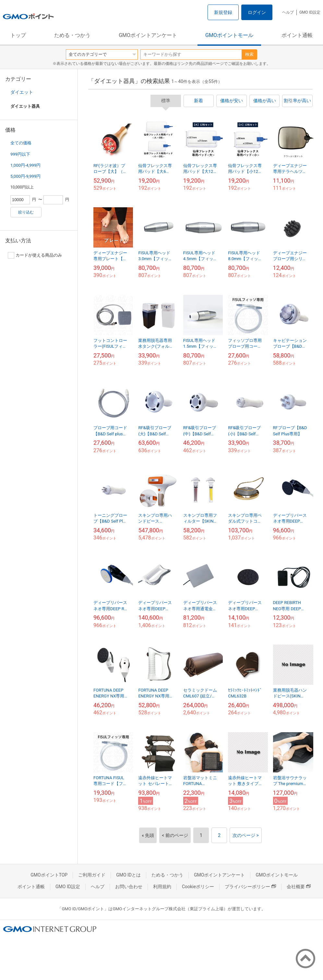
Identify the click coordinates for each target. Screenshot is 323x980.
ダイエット (22, 92)
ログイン (257, 12)
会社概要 (299, 887)
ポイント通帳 (297, 35)
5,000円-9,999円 (25, 176)
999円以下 (20, 154)
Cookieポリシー (198, 887)
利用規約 (162, 887)
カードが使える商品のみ (35, 255)
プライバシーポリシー (250, 887)
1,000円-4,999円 (25, 165)
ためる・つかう (72, 35)
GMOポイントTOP (49, 875)
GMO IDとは (128, 875)
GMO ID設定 (310, 12)
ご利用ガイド (92, 875)
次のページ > (246, 835)
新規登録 (223, 12)
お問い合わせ (129, 887)
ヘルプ (288, 12)
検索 (249, 54)
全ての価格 (21, 143)
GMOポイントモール (229, 35)
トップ (18, 35)
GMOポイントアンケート (148, 35)
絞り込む (26, 212)
